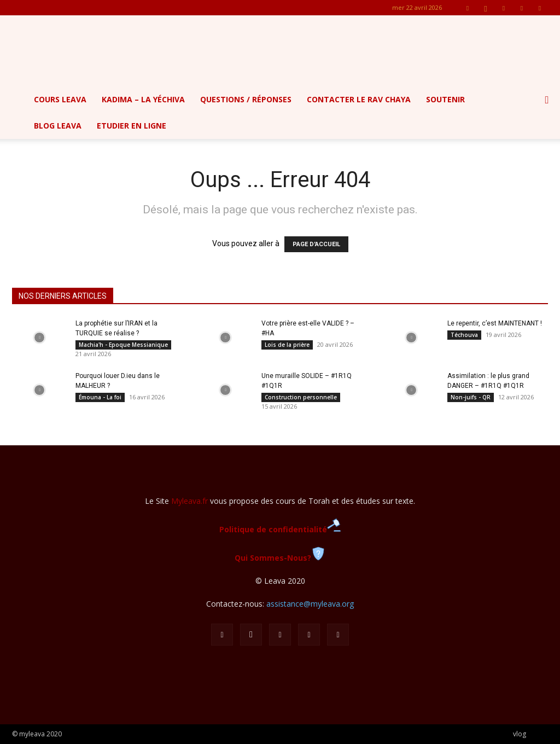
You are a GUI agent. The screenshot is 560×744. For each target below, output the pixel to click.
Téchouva (464, 335)
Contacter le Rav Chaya (359, 99)
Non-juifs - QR (471, 397)
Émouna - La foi (100, 397)
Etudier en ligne (132, 126)
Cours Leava (60, 99)
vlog (520, 734)
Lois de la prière (287, 345)
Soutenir (445, 99)
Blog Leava (58, 126)
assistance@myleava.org (310, 604)
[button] (547, 100)
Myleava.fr (189, 501)
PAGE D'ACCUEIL (316, 244)
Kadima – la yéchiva (143, 99)
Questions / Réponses (246, 99)
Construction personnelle (301, 397)
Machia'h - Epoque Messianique (123, 345)
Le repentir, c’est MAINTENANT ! (495, 323)
